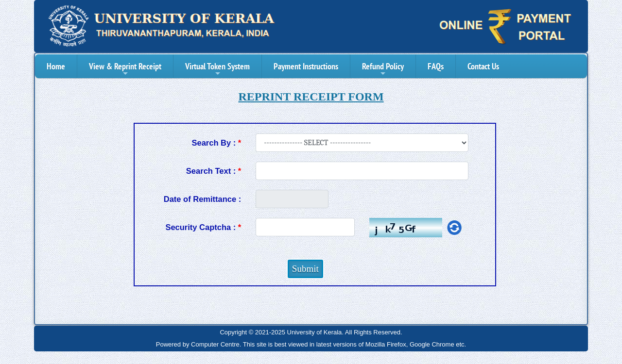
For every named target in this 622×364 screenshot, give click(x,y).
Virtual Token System (217, 69)
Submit (305, 269)
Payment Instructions (306, 66)
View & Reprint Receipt (125, 69)
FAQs (436, 66)
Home (56, 66)
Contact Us (483, 66)
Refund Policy (383, 69)
